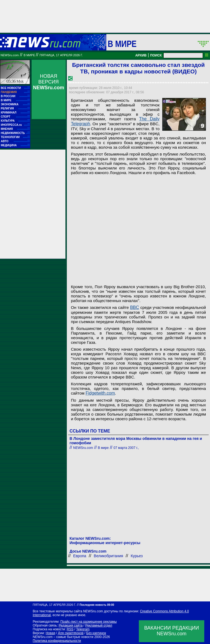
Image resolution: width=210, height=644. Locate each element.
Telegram (83, 629)
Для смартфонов (71, 633)
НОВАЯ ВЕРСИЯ (49, 82)
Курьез (137, 556)
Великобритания (109, 556)
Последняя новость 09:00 (97, 605)
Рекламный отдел (99, 625)
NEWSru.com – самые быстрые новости (63, 637)
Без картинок (96, 633)
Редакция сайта (71, 625)
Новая (50, 633)
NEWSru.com (10, 55)
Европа (80, 556)
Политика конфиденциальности (57, 641)
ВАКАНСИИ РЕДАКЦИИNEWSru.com (172, 631)
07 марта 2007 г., (126, 448)
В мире (122, 44)
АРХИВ (141, 55)
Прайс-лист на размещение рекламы (88, 622)
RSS (70, 629)
